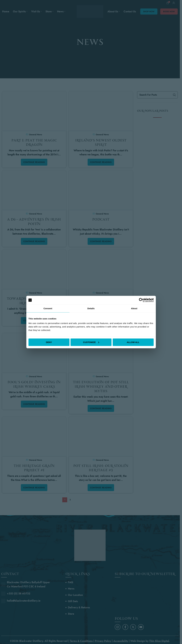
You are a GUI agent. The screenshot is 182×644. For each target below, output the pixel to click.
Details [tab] (91, 308)
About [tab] (134, 308)
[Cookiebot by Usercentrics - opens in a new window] (141, 300)
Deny (49, 342)
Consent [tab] (48, 308)
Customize (91, 342)
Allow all (133, 342)
